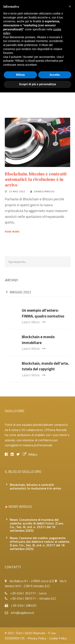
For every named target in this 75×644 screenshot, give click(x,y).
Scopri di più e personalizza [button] (37, 84)
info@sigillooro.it (22, 613)
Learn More (33, 322)
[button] (70, 6)
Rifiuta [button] (20, 75)
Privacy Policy (37, 638)
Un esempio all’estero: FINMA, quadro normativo (43, 313)
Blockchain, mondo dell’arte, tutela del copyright (45, 366)
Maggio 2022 (20, 292)
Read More (12, 232)
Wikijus (30, 454)
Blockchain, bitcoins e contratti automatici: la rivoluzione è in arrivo (36, 179)
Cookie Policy (58, 638)
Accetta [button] (55, 75)
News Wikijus (20, 506)
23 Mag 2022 (17, 191)
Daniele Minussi (44, 191)
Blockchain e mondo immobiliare (38, 340)
